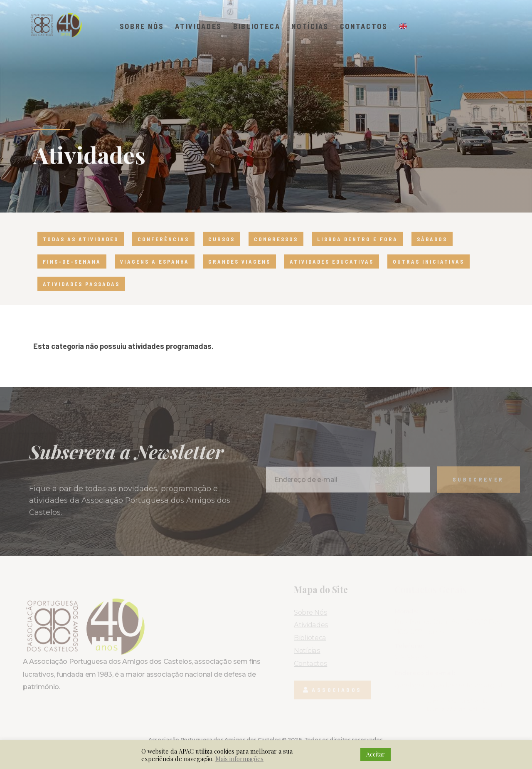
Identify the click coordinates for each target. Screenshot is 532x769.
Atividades (198, 26)
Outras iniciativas (429, 273)
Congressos (276, 251)
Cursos (222, 251)
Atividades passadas (81, 296)
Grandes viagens (239, 273)
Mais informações (239, 759)
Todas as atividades (81, 251)
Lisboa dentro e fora (357, 251)
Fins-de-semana (72, 273)
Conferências (163, 251)
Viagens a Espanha (155, 273)
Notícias (310, 26)
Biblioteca (257, 26)
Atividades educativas (332, 273)
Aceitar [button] (376, 754)
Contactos (364, 26)
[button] (468, 30)
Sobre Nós (142, 26)
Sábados (432, 251)
